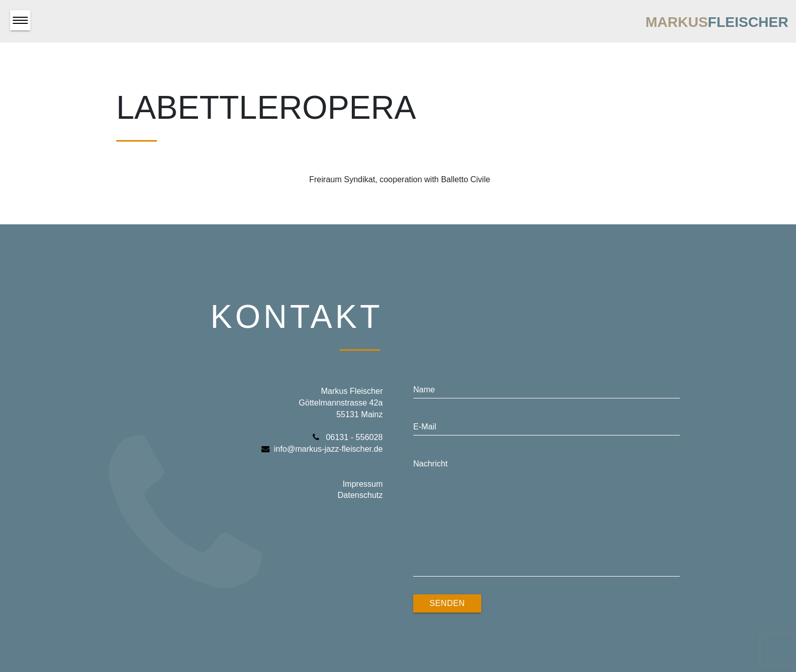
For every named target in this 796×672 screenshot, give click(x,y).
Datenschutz (360, 495)
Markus (717, 22)
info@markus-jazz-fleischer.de (322, 449)
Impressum (363, 484)
